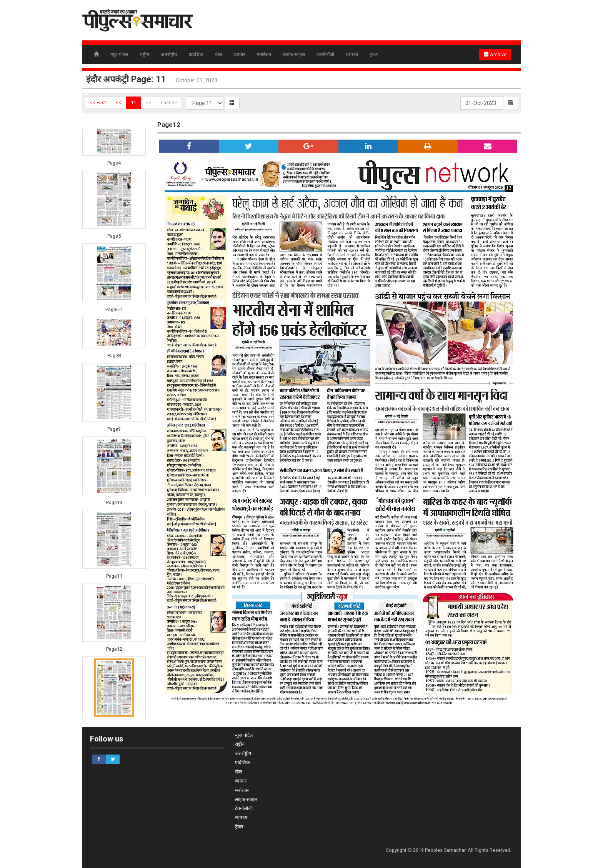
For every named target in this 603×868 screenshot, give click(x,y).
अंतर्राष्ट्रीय (169, 54)
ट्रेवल (374, 54)
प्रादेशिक (196, 54)
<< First (98, 102)
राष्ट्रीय (144, 54)
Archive (495, 54)
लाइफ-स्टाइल (294, 54)
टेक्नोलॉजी (325, 54)
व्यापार (239, 54)
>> (148, 102)
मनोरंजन (264, 54)
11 (133, 102)
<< (118, 102)
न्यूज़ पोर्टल (119, 54)
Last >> (169, 102)
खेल (218, 54)
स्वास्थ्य (352, 54)
